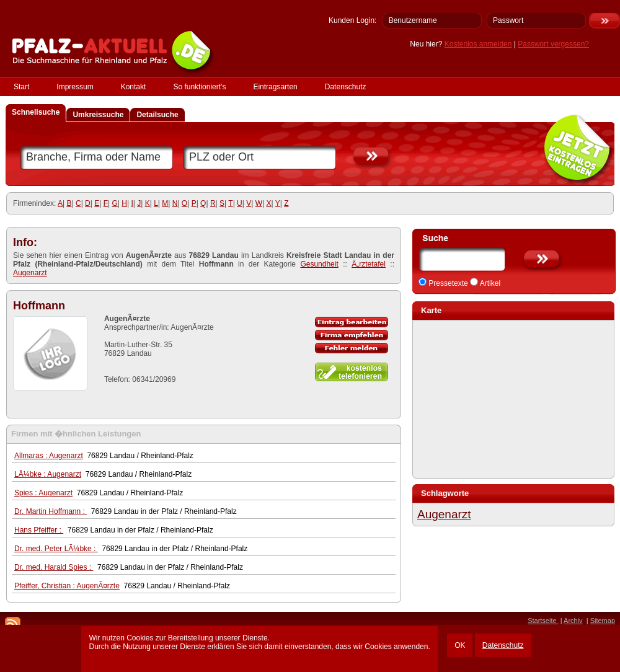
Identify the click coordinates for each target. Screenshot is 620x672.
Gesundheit (319, 264)
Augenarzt (30, 273)
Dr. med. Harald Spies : (54, 567)
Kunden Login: (352, 20)
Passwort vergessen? (553, 44)
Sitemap (603, 621)
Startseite (543, 621)
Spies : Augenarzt (43, 493)
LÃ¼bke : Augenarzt (48, 474)
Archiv (573, 621)
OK (460, 645)
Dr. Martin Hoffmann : (51, 511)
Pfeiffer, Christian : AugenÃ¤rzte (67, 586)
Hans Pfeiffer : (39, 530)
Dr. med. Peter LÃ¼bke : (56, 549)
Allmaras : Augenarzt (49, 456)
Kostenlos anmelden (478, 44)
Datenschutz (503, 645)
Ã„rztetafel (369, 264)
